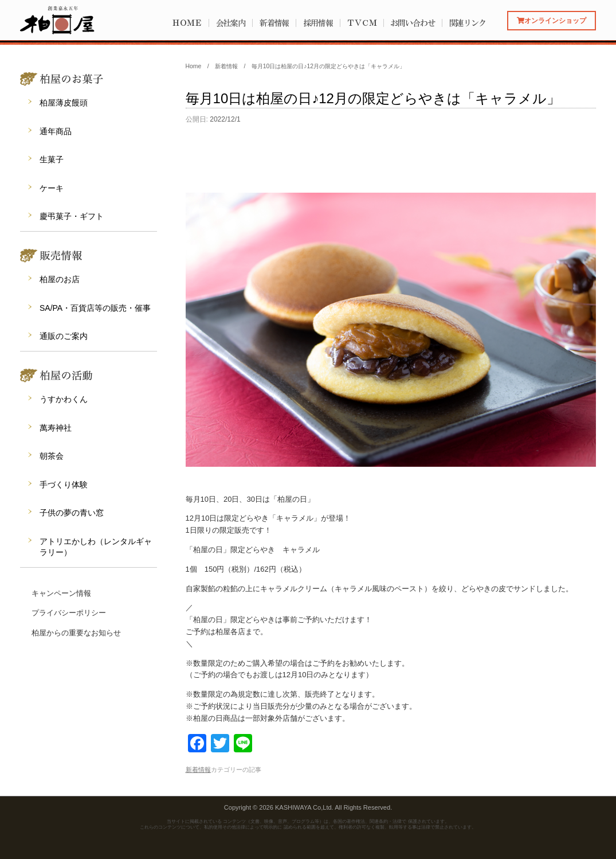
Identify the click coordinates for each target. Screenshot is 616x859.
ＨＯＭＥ (187, 23)
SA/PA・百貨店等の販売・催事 (95, 308)
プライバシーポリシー (69, 613)
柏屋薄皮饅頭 (64, 103)
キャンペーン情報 (61, 593)
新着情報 (274, 23)
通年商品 (56, 131)
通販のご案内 (64, 336)
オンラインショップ (552, 20)
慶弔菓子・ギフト (72, 216)
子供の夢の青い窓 (72, 513)
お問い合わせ (412, 23)
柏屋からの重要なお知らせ (76, 633)
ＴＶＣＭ (362, 23)
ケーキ (52, 188)
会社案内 (231, 23)
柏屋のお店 (60, 279)
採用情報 (318, 23)
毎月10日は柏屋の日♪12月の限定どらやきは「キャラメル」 (373, 98)
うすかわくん (64, 399)
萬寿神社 (56, 428)
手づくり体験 (64, 485)
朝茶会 (52, 456)
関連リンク (468, 23)
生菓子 (52, 159)
